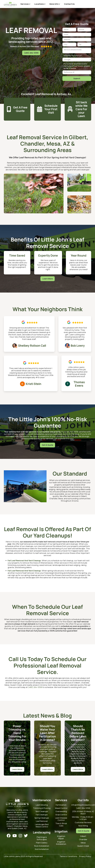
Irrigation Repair (61, 837)
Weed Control (61, 808)
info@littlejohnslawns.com (83, 805)
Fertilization (61, 805)
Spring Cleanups (42, 818)
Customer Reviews (83, 822)
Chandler (83, 839)
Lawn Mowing (42, 805)
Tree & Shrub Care (61, 825)
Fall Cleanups (42, 815)
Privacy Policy (85, 856)
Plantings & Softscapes (42, 838)
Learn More (48, 279)
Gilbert (83, 836)
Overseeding (61, 811)
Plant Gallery (42, 843)
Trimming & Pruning (42, 808)
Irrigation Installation (61, 843)
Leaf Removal (42, 821)
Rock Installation (42, 846)
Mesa (83, 843)
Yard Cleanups (42, 811)
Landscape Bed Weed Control (42, 826)
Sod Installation (42, 849)
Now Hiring (83, 826)
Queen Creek (83, 846)
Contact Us (69, 4)
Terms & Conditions (68, 856)
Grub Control (61, 815)
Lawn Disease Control (61, 819)
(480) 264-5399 (31, 53)
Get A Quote (47, 445)
